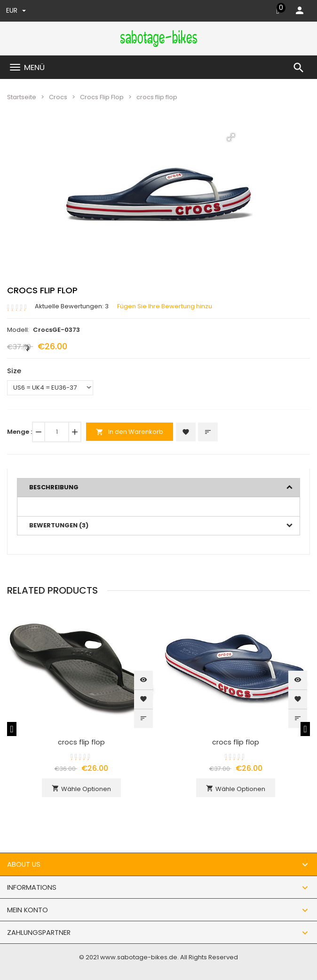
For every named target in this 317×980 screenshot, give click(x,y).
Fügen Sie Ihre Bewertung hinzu (165, 306)
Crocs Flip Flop (102, 97)
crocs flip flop (81, 742)
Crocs (58, 97)
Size (14, 371)
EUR (16, 10)
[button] (231, 137)
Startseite (22, 97)
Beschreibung (54, 487)
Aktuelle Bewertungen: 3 (72, 306)
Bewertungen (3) (59, 525)
